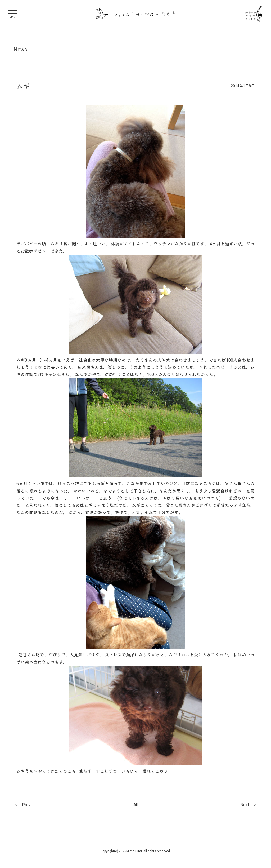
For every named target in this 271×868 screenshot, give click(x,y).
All (135, 805)
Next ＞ (248, 805)
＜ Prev (23, 805)
